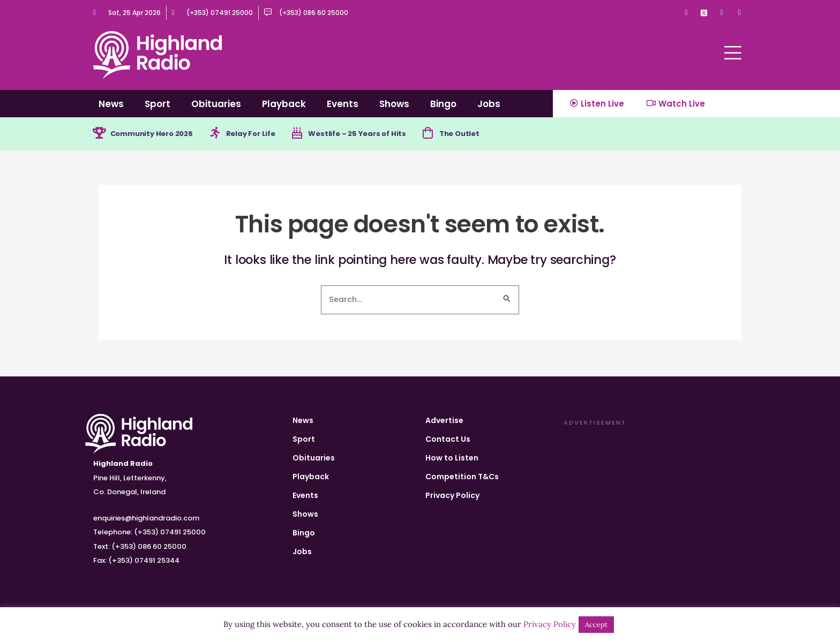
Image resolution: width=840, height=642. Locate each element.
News (111, 104)
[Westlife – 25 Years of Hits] (310, 134)
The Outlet (481, 134)
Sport (157, 104)
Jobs (489, 104)
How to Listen (452, 458)
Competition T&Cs (462, 477)
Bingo (443, 104)
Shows (394, 104)
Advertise (444, 420)
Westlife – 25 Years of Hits (374, 134)
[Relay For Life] (223, 134)
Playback (284, 104)
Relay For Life (261, 134)
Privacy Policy (452, 495)
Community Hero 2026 (156, 134)
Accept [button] (596, 625)
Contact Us (448, 439)
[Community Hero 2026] (100, 134)
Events (343, 104)
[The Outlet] (448, 134)
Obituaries (216, 104)
